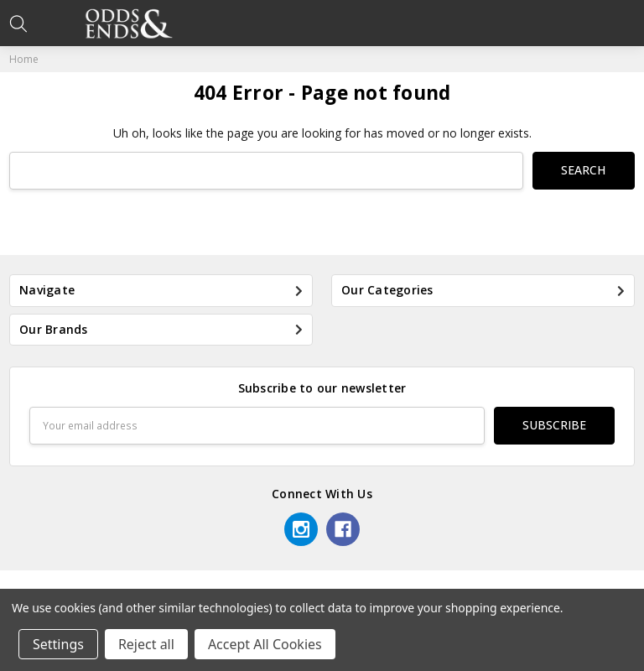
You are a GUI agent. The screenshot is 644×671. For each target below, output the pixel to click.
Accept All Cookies (265, 644)
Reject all (146, 644)
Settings (58, 644)
